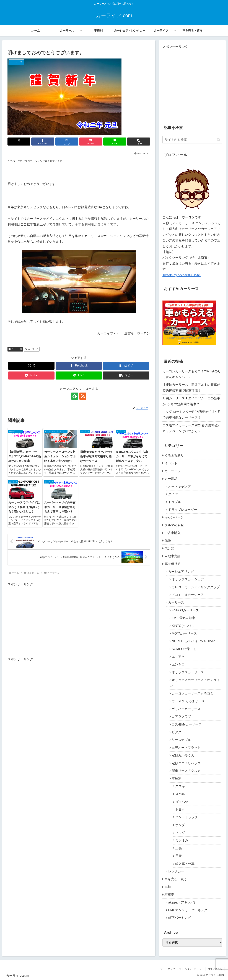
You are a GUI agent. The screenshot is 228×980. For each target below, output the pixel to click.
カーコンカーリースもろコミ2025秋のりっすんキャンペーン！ (192, 374)
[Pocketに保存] (91, 142)
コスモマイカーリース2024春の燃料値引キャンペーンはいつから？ (192, 428)
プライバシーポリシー (191, 969)
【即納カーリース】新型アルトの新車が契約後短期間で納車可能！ (191, 388)
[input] (192, 140)
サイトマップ (168, 969)
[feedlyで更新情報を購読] (75, 396)
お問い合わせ (215, 969)
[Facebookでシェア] (43, 142)
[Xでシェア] (19, 142)
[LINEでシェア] (115, 142)
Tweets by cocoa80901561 (182, 275)
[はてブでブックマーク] (67, 142)
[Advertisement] (37, 624)
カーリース (15, 349)
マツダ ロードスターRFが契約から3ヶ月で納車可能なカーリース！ (192, 415)
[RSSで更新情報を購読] (83, 396)
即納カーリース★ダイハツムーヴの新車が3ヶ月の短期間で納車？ (191, 401)
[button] (139, 142)
